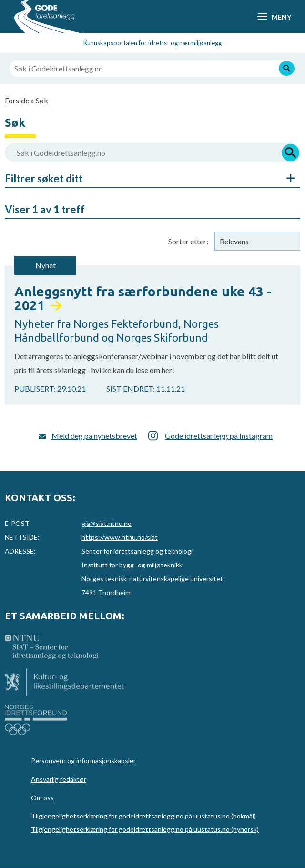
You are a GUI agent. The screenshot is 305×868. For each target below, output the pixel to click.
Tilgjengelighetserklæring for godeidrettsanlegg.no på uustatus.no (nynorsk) (145, 829)
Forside (17, 100)
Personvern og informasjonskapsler (83, 761)
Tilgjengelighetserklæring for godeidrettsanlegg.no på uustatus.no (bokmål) (143, 816)
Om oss (42, 798)
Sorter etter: (188, 241)
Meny (281, 17)
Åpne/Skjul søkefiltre (286, 178)
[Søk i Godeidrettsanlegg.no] (152, 68)
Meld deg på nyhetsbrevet (94, 436)
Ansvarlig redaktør (59, 779)
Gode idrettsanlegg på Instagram (219, 436)
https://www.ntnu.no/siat (120, 537)
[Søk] (287, 68)
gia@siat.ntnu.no (107, 523)
